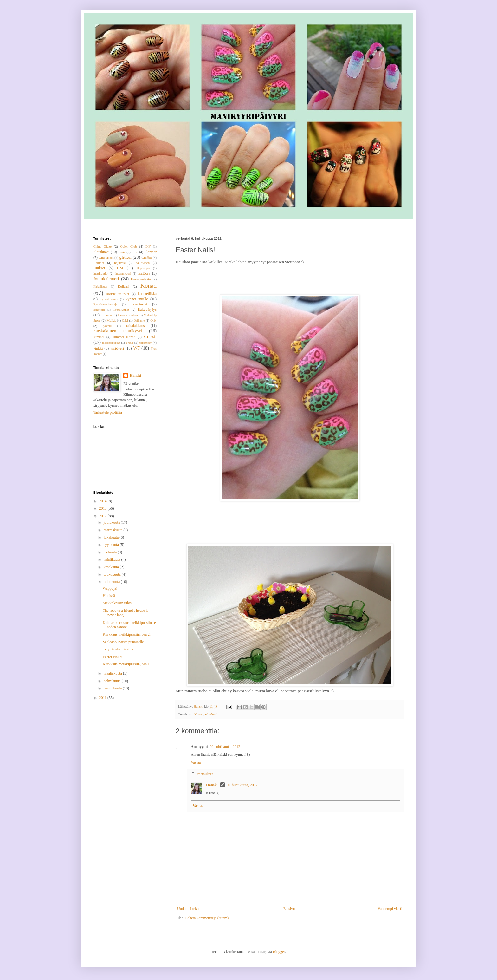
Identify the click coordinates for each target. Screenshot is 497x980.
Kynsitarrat (139, 304)
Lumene (106, 315)
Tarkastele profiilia (108, 412)
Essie (122, 252)
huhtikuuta (112, 582)
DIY (148, 247)
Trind (130, 343)
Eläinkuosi (101, 252)
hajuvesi (120, 263)
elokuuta (111, 552)
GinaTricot (106, 258)
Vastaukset (205, 774)
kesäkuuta (112, 567)
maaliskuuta (113, 673)
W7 (136, 348)
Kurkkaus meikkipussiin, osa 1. (127, 664)
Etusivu (289, 909)
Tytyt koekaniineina (118, 649)
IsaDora (144, 273)
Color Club (129, 246)
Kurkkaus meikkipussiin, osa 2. (127, 634)
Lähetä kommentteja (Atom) (207, 918)
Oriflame (139, 320)
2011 (103, 698)
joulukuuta (112, 522)
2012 (103, 516)
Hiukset (99, 268)
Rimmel (99, 337)
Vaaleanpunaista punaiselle (123, 642)
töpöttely (145, 343)
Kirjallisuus (100, 287)
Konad (199, 714)
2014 (103, 501)
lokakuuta (112, 537)
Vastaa (196, 762)
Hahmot (99, 263)
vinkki (98, 348)
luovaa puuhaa (128, 315)
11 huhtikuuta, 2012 (242, 785)
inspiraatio (100, 273)
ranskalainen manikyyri (118, 331)
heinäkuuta (113, 559)
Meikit (111, 320)
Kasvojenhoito (141, 279)
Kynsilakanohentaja (105, 304)
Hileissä (109, 596)
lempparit (99, 310)
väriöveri (211, 714)
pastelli (107, 326)
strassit (150, 336)
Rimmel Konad (124, 337)
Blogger (279, 952)
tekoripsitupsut (111, 343)
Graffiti (146, 258)
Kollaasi (124, 286)
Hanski (212, 785)
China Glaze (102, 246)
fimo (135, 252)
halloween (143, 263)
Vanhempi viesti (390, 909)
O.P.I (125, 320)
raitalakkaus (135, 326)
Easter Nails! (113, 657)
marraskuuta (113, 530)
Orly (153, 320)
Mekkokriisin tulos (117, 603)
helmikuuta (113, 681)
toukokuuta (113, 574)
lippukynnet (121, 310)
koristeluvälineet (118, 294)
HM (120, 268)
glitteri (125, 257)
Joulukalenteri (106, 279)
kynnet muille (137, 299)
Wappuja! (110, 588)
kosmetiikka (147, 294)
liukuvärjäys (147, 310)
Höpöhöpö (143, 268)
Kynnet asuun (109, 299)
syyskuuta (112, 545)
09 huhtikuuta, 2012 (225, 747)
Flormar (150, 252)
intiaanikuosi (123, 274)
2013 (103, 508)
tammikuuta (113, 688)
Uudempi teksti (189, 909)
